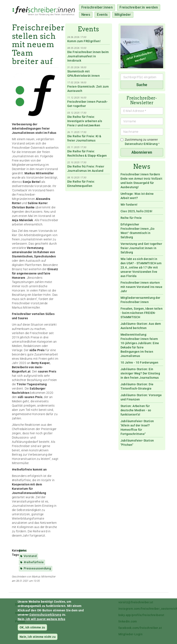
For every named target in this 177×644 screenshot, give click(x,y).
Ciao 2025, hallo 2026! (137, 211)
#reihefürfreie (34, 562)
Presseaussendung (37, 568)
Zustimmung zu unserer (140, 142)
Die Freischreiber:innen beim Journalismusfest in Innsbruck (88, 56)
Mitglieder (123, 15)
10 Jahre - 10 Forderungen (140, 362)
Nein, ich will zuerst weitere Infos (41, 621)
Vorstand (30, 556)
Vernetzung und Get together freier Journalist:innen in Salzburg (141, 248)
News (86, 15)
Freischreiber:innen (97, 7)
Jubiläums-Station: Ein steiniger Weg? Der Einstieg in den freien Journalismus (140, 373)
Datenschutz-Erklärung (141, 144)
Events (102, 15)
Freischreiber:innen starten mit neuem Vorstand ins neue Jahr (142, 287)
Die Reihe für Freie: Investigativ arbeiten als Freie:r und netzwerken (85, 121)
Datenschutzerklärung (45, 617)
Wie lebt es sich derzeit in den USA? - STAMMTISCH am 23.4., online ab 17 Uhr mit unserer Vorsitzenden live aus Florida (141, 267)
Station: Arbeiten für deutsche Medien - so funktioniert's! (136, 410)
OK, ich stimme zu (32, 630)
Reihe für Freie (131, 218)
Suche (142, 85)
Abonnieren (142, 152)
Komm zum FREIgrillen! (84, 41)
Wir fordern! (129, 205)
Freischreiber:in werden (139, 7)
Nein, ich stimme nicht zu (38, 639)
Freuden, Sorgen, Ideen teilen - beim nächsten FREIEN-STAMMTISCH (142, 313)
